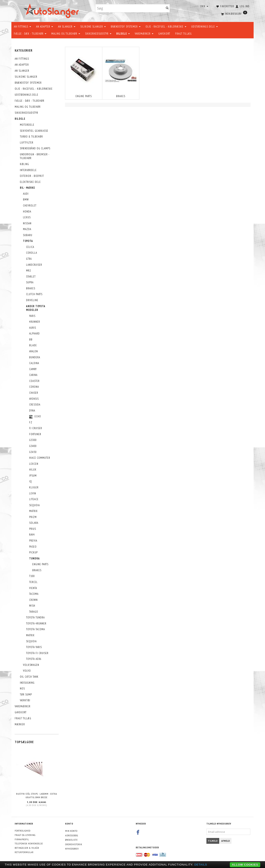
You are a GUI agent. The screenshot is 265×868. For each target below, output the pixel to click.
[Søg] (167, 8)
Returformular (24, 852)
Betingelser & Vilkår (27, 848)
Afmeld (226, 841)
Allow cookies (245, 865)
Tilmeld (213, 841)
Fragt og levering (25, 835)
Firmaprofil (22, 839)
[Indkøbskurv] (234, 13)
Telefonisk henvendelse (29, 843)
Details (201, 865)
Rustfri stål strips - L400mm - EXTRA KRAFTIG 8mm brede (37, 796)
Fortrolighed (23, 831)
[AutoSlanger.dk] (52, 10)
